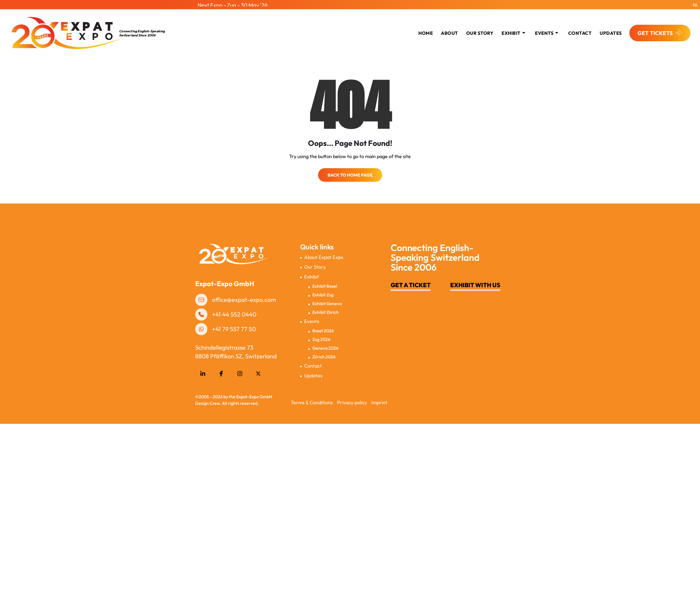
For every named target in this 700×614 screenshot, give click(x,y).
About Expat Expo (324, 255)
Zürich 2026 (324, 354)
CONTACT (580, 31)
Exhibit (513, 31)
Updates (611, 31)
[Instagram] (240, 371)
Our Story (480, 31)
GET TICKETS (660, 31)
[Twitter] (258, 371)
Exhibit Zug (323, 292)
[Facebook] (221, 371)
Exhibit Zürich (326, 310)
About (449, 31)
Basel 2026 (323, 328)
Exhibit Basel (325, 284)
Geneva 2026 (325, 346)
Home (426, 31)
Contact (313, 363)
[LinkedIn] (203, 371)
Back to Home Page (350, 173)
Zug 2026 (321, 337)
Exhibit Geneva (327, 301)
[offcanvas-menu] (692, 31)
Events (547, 31)
